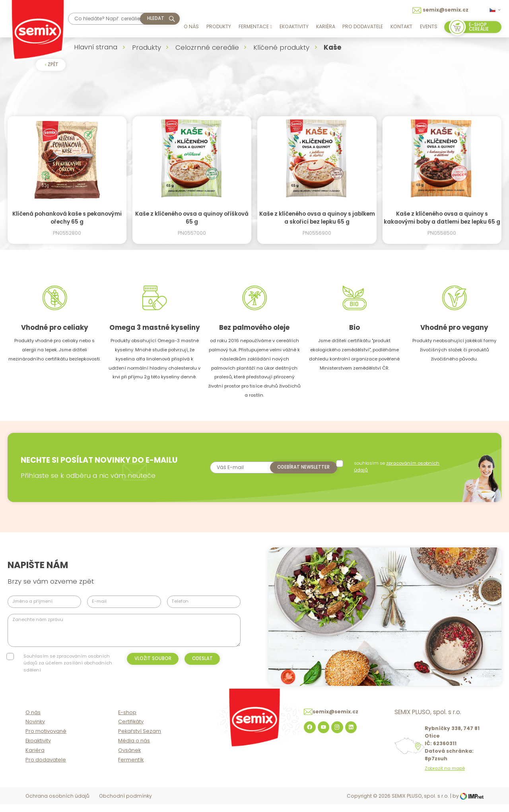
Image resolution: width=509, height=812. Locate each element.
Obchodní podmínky (125, 805)
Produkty (219, 26)
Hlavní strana (96, 47)
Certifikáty (131, 730)
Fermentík (131, 768)
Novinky (35, 730)
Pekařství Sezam (140, 740)
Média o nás (134, 749)
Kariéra (326, 26)
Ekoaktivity (294, 26)
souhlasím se (398, 466)
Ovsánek (129, 759)
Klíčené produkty (281, 47)
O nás (191, 26)
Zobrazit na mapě (445, 777)
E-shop (127, 721)
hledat (156, 18)
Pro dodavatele (363, 26)
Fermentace (255, 26)
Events (429, 26)
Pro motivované (46, 740)
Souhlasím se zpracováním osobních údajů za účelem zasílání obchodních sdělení (68, 663)
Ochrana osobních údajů (57, 805)
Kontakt (401, 26)
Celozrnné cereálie (207, 47)
